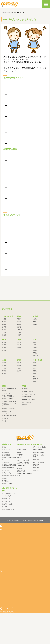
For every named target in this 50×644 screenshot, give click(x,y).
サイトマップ (12, 114)
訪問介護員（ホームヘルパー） (19, 189)
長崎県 (35, 389)
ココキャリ (36, 483)
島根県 (4, 386)
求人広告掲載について (16, 125)
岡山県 (4, 375)
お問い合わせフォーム (9, 522)
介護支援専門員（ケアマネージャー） (21, 201)
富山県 (19, 355)
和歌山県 (35, 368)
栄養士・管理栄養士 (15, 172)
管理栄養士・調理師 (38, 465)
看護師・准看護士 (7, 496)
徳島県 (19, 380)
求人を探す (6, 542)
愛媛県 (19, 383)
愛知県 (4, 355)
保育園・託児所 (13, 230)
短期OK (24, 417)
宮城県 (4, 342)
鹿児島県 (35, 391)
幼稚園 (10, 236)
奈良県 (35, 365)
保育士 (4, 459)
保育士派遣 (36, 472)
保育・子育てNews (38, 475)
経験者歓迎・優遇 (27, 404)
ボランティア (12, 212)
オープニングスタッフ (29, 406)
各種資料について (14, 148)
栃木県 (19, 334)
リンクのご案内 (13, 102)
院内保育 (11, 270)
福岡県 (35, 375)
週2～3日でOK (27, 415)
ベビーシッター (13, 166)
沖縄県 (35, 394)
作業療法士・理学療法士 (16, 206)
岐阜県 (4, 357)
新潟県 (35, 334)
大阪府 (35, 355)
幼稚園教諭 (5, 465)
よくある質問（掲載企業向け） (19, 119)
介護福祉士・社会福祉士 (16, 195)
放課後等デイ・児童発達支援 (18, 282)
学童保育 (11, 241)
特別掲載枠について (15, 143)
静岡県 (4, 363)
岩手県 (4, 339)
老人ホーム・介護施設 (39, 459)
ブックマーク (7, 639)
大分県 (35, 380)
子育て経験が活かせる (29, 412)
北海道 (4, 331)
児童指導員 (5, 475)
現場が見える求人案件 (16, 137)
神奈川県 (20, 342)
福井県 (19, 360)
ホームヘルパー (7, 483)
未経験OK (25, 401)
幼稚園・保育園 (37, 462)
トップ (4, 538)
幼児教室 (11, 247)
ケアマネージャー (7, 485)
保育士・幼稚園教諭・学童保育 (19, 160)
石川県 (19, 357)
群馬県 (19, 337)
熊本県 (35, 383)
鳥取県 (4, 383)
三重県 (4, 360)
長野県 (35, 337)
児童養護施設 (12, 264)
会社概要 (11, 90)
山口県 (4, 380)
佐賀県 (35, 378)
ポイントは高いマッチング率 (18, 131)
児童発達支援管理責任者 (16, 183)
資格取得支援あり (27, 409)
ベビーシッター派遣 (15, 253)
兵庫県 (35, 357)
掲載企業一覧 (6, 511)
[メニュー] (46, 4)
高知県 (19, 378)
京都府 (35, 360)
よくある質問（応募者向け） (18, 85)
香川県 (19, 375)
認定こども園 (12, 276)
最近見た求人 (7, 642)
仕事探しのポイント (10, 593)
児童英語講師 (6, 467)
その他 (10, 218)
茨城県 (19, 331)
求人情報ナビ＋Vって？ (16, 96)
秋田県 (4, 337)
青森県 (4, 334)
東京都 (19, 339)
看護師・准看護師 (14, 177)
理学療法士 (5, 493)
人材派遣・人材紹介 (15, 259)
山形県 (4, 345)
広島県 (4, 378)
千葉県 (19, 345)
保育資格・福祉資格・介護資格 (40, 468)
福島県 (4, 347)
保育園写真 (36, 477)
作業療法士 (5, 491)
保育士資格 (36, 480)
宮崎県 (35, 386)
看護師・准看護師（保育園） (9, 471)
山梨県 (35, 331)
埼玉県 (19, 347)
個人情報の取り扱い (15, 108)
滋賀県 (35, 363)
